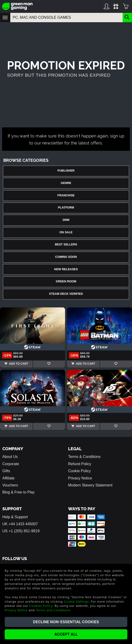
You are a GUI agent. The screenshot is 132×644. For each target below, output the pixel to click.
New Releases (66, 269)
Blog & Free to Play (18, 492)
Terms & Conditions (84, 457)
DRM (66, 220)
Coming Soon (66, 257)
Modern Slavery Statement (90, 485)
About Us (10, 457)
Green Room (66, 281)
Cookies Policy (41, 606)
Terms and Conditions (53, 610)
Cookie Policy (79, 471)
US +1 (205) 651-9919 (21, 531)
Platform (66, 208)
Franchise (66, 195)
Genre (66, 183)
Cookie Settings (76, 601)
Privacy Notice (80, 478)
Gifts (6, 471)
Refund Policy (80, 464)
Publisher (66, 171)
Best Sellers (66, 245)
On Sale (66, 232)
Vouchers (10, 485)
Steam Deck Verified (66, 294)
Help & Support (15, 517)
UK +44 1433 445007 (20, 524)
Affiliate (8, 478)
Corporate (11, 464)
